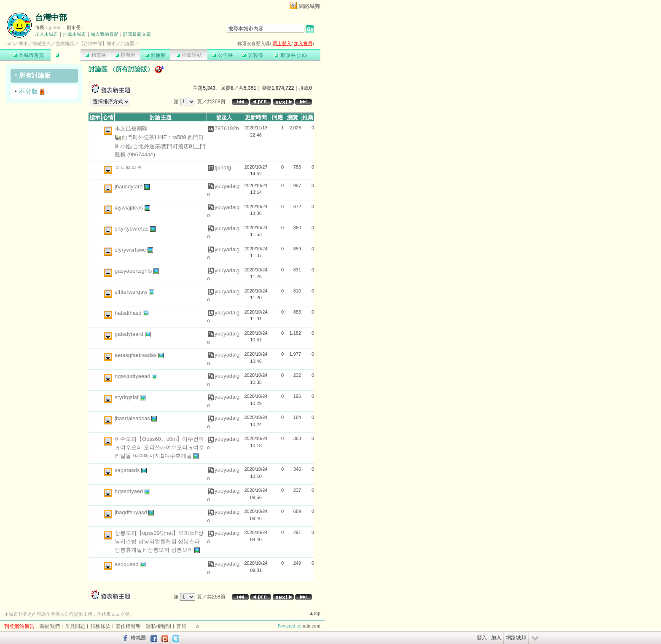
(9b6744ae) (141, 154)
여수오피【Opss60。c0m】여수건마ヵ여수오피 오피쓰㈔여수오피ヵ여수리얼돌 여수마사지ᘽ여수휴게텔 (159, 447)
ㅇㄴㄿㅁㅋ (128, 168)
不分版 (28, 91)
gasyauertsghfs (134, 271)
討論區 (66, 55)
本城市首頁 (28, 55)
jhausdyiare (129, 186)
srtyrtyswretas (132, 229)
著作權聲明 (128, 626)
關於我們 (50, 626)
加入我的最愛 (105, 34)
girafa (55, 27)
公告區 (222, 55)
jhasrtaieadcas (133, 418)
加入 (496, 638)
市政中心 (291, 55)
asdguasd (127, 564)
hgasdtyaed (130, 491)
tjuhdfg (223, 168)
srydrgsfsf (127, 397)
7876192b (227, 128)
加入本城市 (47, 34)
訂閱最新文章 (137, 34)
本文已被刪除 (131, 128)
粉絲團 (138, 638)
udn (10, 43)
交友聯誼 (65, 43)
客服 (181, 626)
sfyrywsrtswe (131, 250)
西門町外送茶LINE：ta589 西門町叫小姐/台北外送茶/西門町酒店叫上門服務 (160, 146)
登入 (482, 638)
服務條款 (100, 626)
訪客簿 (252, 55)
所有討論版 (35, 75)
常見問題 (75, 626)
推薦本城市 (74, 34)
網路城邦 (309, 6)
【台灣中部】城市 (97, 43)
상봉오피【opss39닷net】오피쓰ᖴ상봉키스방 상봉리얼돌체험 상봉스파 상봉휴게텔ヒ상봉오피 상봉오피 (159, 541)
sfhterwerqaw (132, 292)
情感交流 (42, 43)
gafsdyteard (130, 334)
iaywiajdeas (130, 208)
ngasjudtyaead (133, 376)
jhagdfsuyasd (132, 512)
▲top (315, 613)
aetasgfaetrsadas (136, 355)
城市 (23, 43)
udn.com (312, 626)
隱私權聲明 (159, 626)
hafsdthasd (129, 313)
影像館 (155, 55)
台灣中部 (51, 17)
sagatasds (128, 470)
